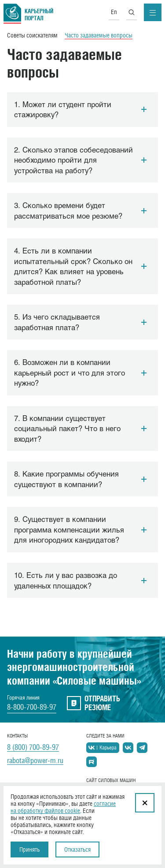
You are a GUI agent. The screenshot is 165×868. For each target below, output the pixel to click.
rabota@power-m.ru (35, 760)
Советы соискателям (32, 35)
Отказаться (77, 849)
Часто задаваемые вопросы (99, 35)
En (114, 12)
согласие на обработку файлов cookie (63, 807)
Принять (29, 849)
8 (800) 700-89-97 (33, 747)
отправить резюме (93, 703)
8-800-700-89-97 (32, 707)
